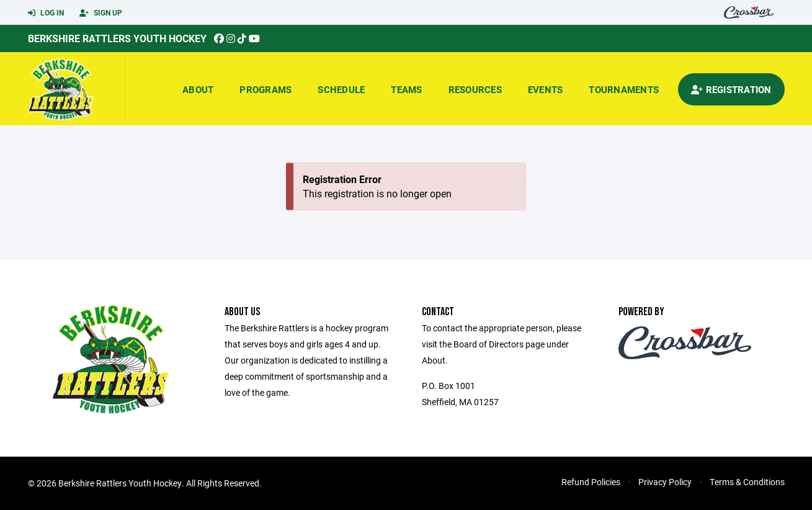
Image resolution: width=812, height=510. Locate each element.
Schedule (341, 89)
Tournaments (624, 89)
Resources (475, 89)
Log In (46, 13)
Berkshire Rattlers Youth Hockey (117, 38)
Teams (406, 89)
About (198, 89)
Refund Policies (591, 482)
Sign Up (101, 13)
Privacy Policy (665, 482)
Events (546, 89)
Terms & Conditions (747, 482)
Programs (265, 89)
